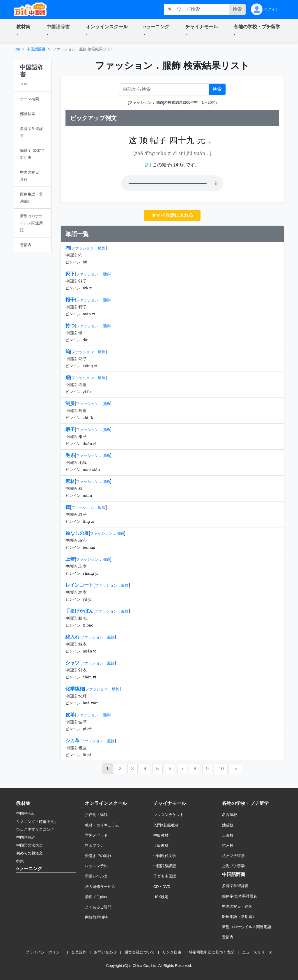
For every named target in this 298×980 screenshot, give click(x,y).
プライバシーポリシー (45, 952)
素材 (70, 481)
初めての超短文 (30, 853)
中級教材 (161, 835)
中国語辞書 (36, 49)
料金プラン (94, 846)
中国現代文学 (165, 856)
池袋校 (228, 825)
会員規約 (79, 952)
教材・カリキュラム (102, 825)
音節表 (228, 937)
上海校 (228, 835)
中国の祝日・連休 (237, 906)
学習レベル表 (96, 876)
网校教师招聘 (96, 917)
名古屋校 (230, 815)
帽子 (70, 300)
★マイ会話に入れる (172, 215)
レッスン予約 (96, 866)
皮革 (70, 715)
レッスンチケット (168, 815)
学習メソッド (96, 835)
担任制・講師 (96, 815)
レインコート (79, 585)
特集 (20, 861)
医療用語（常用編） (239, 917)
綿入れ (72, 637)
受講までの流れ (98, 856)
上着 (70, 559)
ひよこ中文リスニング (35, 829)
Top (17, 49)
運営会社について (140, 952)
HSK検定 (161, 897)
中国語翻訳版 (165, 866)
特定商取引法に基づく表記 (212, 952)
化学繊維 (75, 689)
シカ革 (72, 741)
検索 (237, 9)
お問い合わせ (105, 952)
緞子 (70, 429)
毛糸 (70, 455)
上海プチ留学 (233, 866)
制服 (70, 403)
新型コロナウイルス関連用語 (247, 927)
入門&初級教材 (166, 825)
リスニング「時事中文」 (37, 822)
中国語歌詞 (26, 837)
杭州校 (228, 846)
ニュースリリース (257, 952)
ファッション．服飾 (88, 248)
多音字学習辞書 (235, 886)
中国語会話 (26, 813)
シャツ (72, 663)
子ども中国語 (165, 876)
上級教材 (161, 846)
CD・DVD (162, 887)
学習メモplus (96, 897)
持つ (70, 326)
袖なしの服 (77, 533)
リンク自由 (172, 952)
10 (221, 769)
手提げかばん (79, 611)
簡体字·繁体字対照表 (240, 896)
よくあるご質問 (98, 907)
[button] (24, 31)
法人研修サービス (100, 887)
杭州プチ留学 (233, 856)
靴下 (70, 274)
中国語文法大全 (30, 845)
